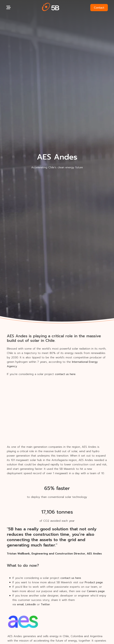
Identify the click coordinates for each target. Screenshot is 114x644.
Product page (94, 582)
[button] (51, 8)
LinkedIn (31, 604)
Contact (99, 8)
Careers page (96, 591)
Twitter (45, 604)
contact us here (65, 374)
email (20, 604)
